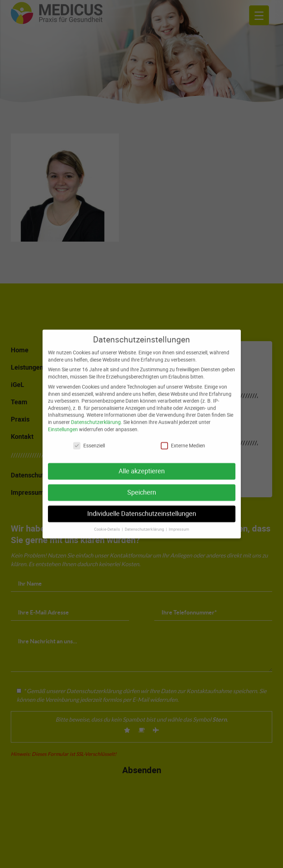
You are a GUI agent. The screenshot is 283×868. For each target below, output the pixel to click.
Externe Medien (183, 442)
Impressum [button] (179, 525)
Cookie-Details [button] (108, 525)
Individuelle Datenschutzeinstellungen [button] (142, 510)
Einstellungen (63, 425)
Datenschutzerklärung (96, 418)
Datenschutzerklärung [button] (145, 525)
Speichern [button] (142, 488)
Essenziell (89, 442)
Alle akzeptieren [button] (142, 467)
